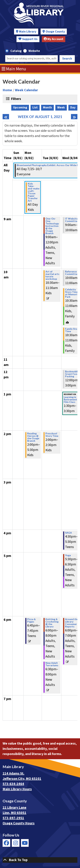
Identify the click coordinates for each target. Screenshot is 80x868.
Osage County (55, 32)
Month (47, 107)
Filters (16, 99)
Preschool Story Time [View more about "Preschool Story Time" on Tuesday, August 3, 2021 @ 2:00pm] (52, 435)
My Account (54, 39)
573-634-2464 (13, 784)
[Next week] (74, 117)
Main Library (28, 32)
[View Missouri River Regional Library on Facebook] (6, 843)
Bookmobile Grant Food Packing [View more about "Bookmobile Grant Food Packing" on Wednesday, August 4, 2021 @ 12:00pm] (72, 374)
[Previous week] (6, 117)
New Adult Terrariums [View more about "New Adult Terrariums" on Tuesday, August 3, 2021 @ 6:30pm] (52, 664)
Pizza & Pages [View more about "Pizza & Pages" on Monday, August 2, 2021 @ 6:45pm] (31, 620)
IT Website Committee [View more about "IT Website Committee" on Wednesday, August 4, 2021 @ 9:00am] (72, 220)
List (35, 107)
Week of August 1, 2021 (40, 117)
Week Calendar (26, 90)
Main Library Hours (17, 789)
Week (61, 107)
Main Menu (14, 69)
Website (34, 51)
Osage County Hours (19, 823)
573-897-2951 (13, 818)
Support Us (28, 39)
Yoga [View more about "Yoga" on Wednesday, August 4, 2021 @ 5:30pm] (68, 555)
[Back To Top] (40, 860)
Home (7, 90)
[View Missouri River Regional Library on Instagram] (16, 843)
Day (73, 107)
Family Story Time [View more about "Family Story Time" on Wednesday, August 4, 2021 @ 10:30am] (72, 330)
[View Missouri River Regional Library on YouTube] (25, 843)
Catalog (16, 51)
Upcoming (20, 107)
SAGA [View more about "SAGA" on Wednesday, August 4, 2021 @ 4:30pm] (68, 533)
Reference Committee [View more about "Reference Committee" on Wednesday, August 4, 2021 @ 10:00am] (72, 273)
